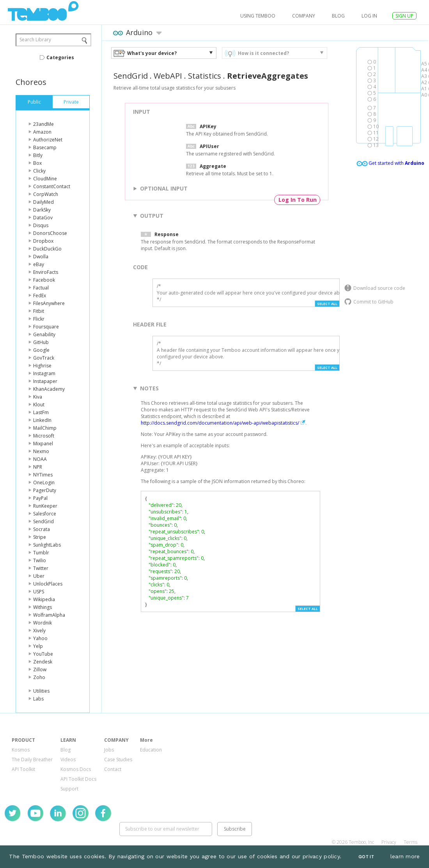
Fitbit (39, 311)
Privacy (389, 842)
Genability (44, 334)
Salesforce (45, 514)
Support (69, 789)
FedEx (40, 296)
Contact (113, 769)
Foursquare (46, 327)
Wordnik (43, 623)
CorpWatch (46, 194)
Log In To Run (298, 200)
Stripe (40, 537)
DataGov (43, 218)
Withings (43, 607)
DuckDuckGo (47, 249)
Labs (38, 699)
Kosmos (21, 750)
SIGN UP (404, 16)
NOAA (40, 459)
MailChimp (45, 428)
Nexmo (41, 451)
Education (151, 750)
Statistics (205, 76)
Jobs (109, 750)
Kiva (38, 397)
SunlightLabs (47, 545)
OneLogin (44, 483)
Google (41, 350)
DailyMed (43, 202)
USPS (39, 592)
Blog (338, 16)
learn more (405, 856)
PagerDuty (45, 490)
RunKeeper (45, 506)
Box (37, 163)
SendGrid (43, 521)
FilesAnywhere (49, 303)
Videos (68, 759)
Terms (410, 842)
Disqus (41, 225)
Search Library (35, 40)
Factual (41, 288)
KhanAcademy (49, 389)
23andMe (43, 124)
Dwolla (41, 257)
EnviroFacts (46, 272)
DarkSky (42, 210)
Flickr (39, 319)
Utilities (41, 691)
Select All (327, 304)
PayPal (40, 498)
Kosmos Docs (76, 769)
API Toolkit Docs (78, 779)
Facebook (44, 280)
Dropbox (43, 241)
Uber (39, 576)
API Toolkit (23, 769)
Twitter (41, 568)
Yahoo (40, 638)
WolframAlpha (49, 615)
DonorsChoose (50, 233)
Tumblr (41, 553)
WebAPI (168, 76)
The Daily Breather (32, 759)
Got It (366, 857)
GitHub (41, 342)
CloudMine (45, 179)
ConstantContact (52, 186)
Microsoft (44, 436)
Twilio (40, 560)
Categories (60, 57)
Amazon (42, 132)
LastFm (41, 412)
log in (369, 16)
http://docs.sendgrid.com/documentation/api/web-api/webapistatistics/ (220, 423)
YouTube (43, 654)
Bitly (38, 155)
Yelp (38, 646)
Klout (39, 405)
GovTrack (44, 358)
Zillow (40, 670)
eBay (39, 264)
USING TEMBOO (258, 16)
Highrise (42, 366)
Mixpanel (43, 444)
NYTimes (43, 475)
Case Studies (118, 759)
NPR (38, 467)
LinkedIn (42, 420)
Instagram (44, 373)
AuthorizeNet (48, 140)
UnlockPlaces (48, 584)
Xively (39, 631)
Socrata (42, 529)
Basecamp (45, 147)
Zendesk (43, 662)
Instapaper (45, 381)
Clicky (39, 171)
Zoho (39, 677)
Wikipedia (44, 599)
